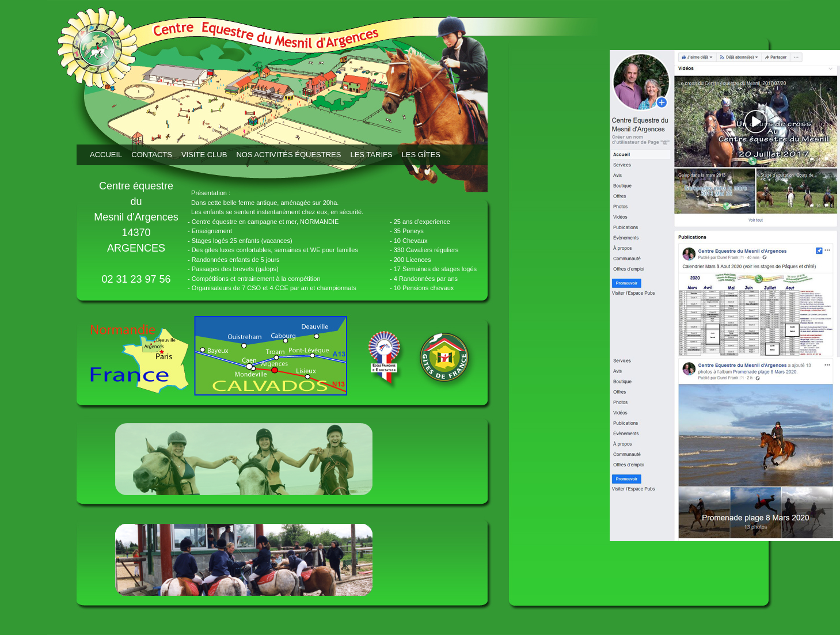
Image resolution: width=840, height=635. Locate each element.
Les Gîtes (421, 155)
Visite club (204, 155)
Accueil (106, 155)
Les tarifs (371, 155)
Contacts (152, 155)
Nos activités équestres (288, 155)
